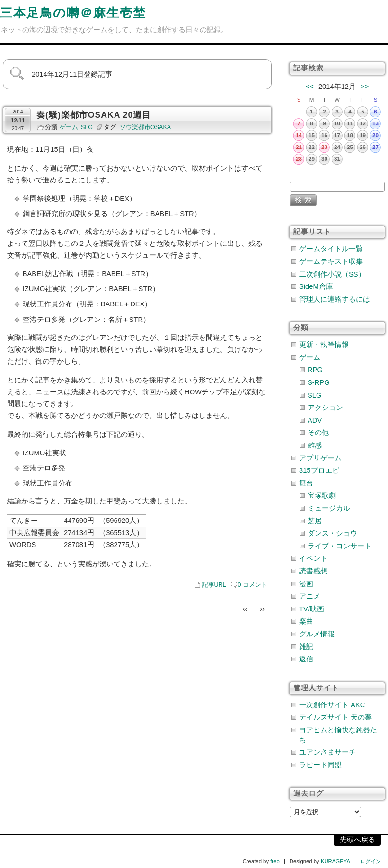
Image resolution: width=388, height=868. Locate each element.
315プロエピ (319, 470)
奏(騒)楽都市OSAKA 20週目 (94, 115)
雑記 (306, 647)
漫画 (306, 584)
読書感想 (313, 571)
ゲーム (69, 127)
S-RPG (319, 382)
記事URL (214, 585)
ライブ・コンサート (339, 546)
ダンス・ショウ (332, 533)
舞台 (306, 483)
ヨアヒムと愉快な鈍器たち (338, 735)
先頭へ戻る (357, 840)
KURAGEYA (335, 861)
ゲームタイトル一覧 (331, 249)
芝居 (315, 521)
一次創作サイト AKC (332, 705)
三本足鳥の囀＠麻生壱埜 (73, 13)
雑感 (315, 445)
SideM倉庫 (316, 286)
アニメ (310, 596)
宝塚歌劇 (322, 495)
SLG (87, 127)
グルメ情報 (317, 634)
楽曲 (306, 621)
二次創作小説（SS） (332, 274)
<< (310, 87)
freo (275, 861)
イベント (313, 558)
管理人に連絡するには (335, 299)
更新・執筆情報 (324, 345)
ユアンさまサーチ (327, 752)
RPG (315, 370)
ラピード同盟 (320, 765)
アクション (325, 408)
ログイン (370, 861)
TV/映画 (312, 609)
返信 (306, 659)
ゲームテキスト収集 (331, 261)
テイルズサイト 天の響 (335, 717)
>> (365, 87)
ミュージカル (329, 508)
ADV (315, 420)
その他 (318, 433)
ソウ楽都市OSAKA (145, 127)
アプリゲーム (320, 458)
